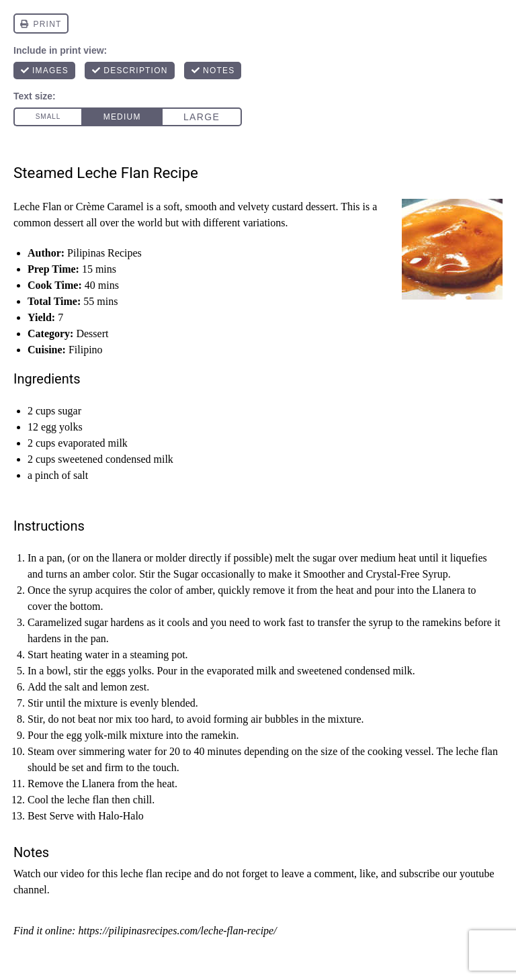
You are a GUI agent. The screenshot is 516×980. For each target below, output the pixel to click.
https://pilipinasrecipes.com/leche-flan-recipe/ (177, 931)
